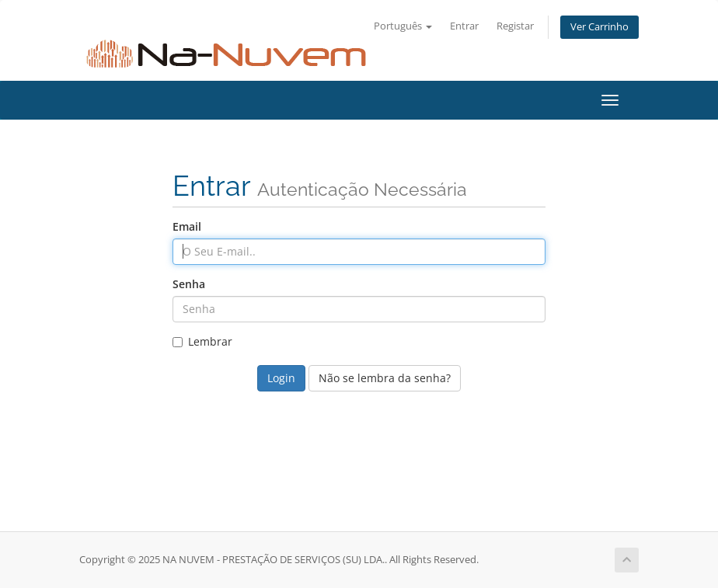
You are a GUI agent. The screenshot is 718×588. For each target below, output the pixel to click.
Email (187, 226)
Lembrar (202, 341)
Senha (189, 284)
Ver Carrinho (599, 27)
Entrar (464, 26)
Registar (515, 26)
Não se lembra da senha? (385, 378)
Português (403, 26)
